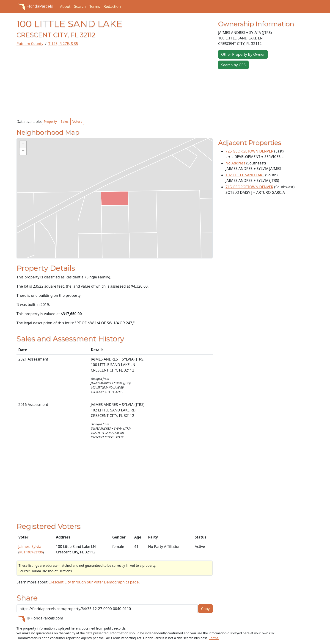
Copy (205, 609)
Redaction (112, 6)
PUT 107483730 (31, 552)
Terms (95, 6)
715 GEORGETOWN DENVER (249, 187)
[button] (23, 144)
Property (50, 121)
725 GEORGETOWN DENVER (249, 151)
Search (80, 6)
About (65, 6)
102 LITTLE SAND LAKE (245, 175)
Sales (65, 121)
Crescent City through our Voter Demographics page (93, 582)
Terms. (214, 638)
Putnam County (30, 44)
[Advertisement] (115, 82)
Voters (77, 121)
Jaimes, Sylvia (30, 547)
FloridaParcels (35, 6)
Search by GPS (233, 65)
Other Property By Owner (243, 54)
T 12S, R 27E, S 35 (63, 44)
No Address (235, 163)
